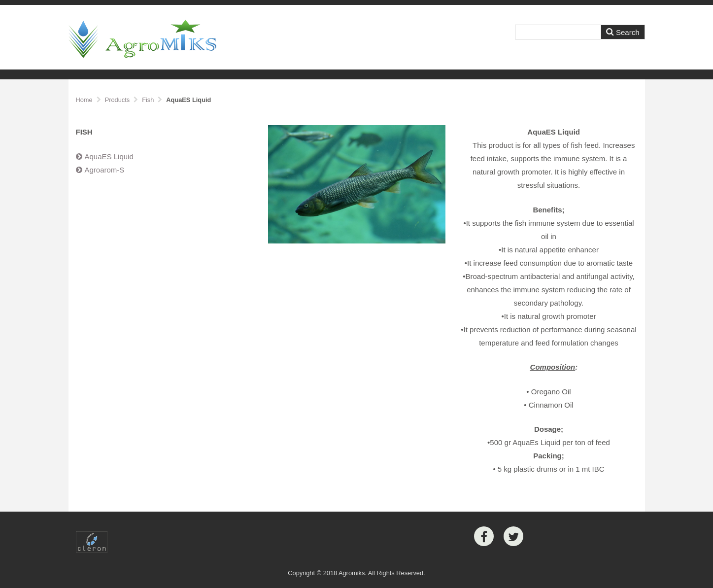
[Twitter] (513, 536)
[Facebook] (484, 536)
